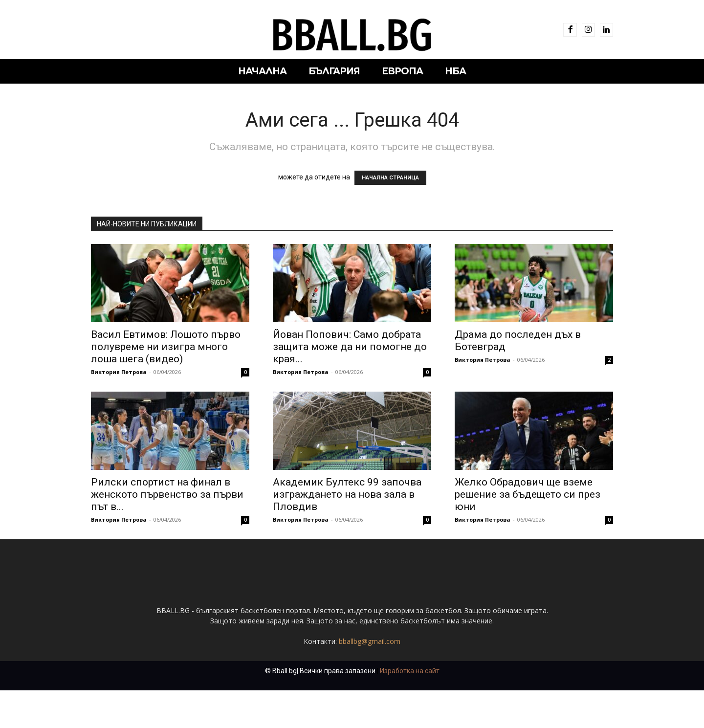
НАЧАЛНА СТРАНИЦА (390, 178)
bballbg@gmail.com (370, 679)
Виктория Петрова (119, 372)
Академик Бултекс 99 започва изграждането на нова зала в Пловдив (347, 494)
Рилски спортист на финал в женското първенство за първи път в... (167, 494)
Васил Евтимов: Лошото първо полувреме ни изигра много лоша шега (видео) (166, 347)
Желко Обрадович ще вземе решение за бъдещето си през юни (528, 494)
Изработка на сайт (410, 708)
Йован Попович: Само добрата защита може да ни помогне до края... (350, 347)
